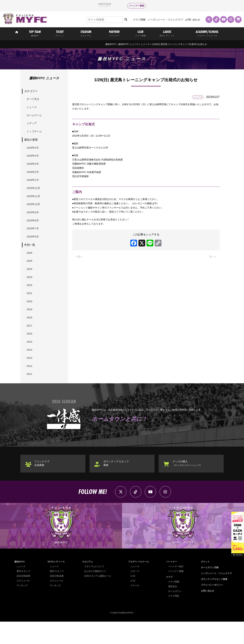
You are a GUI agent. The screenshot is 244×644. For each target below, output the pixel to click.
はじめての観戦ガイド (95, 594)
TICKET (60, 33)
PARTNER (114, 33)
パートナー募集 (136, 6)
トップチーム (35, 134)
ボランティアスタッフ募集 (118, 484)
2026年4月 (34, 160)
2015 (30, 359)
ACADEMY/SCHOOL (207, 33)
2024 (30, 281)
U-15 (133, 603)
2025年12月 (34, 194)
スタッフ (135, 594)
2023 (30, 289)
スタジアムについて (94, 589)
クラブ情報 (139, 20)
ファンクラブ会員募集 (43, 484)
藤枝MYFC (110, 44)
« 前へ (79, 269)
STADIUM (86, 33)
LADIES (167, 33)
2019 (30, 324)
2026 (30, 263)
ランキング (22, 608)
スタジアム (88, 584)
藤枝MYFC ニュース (128, 44)
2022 (30, 298)
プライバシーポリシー (212, 607)
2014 (30, 368)
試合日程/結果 (24, 598)
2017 (30, 342)
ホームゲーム (35, 117)
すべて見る (34, 100)
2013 (30, 376)
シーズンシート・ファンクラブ (165, 20)
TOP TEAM (35, 33)
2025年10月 (34, 212)
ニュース (145, 44)
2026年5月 (34, 151)
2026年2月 (34, 177)
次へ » (212, 269)
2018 (30, 333)
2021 (30, 307)
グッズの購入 (189, 484)
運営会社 (173, 609)
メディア (33, 126)
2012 (30, 385)
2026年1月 (34, 186)
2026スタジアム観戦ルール (98, 598)
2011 (30, 394)
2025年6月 (34, 247)
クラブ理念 (174, 618)
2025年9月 (34, 221)
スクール (135, 608)
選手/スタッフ (24, 594)
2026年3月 (34, 169)
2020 (30, 316)
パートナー (172, 584)
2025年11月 (34, 203)
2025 (30, 272)
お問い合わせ (192, 20)
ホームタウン (175, 614)
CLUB (140, 33)
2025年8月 (34, 229)
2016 (30, 350)
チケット (205, 584)
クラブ (169, 599)
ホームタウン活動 (210, 590)
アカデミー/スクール (139, 584)
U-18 (133, 598)
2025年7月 (34, 238)
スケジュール (23, 603)
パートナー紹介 (176, 589)
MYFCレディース (56, 584)
